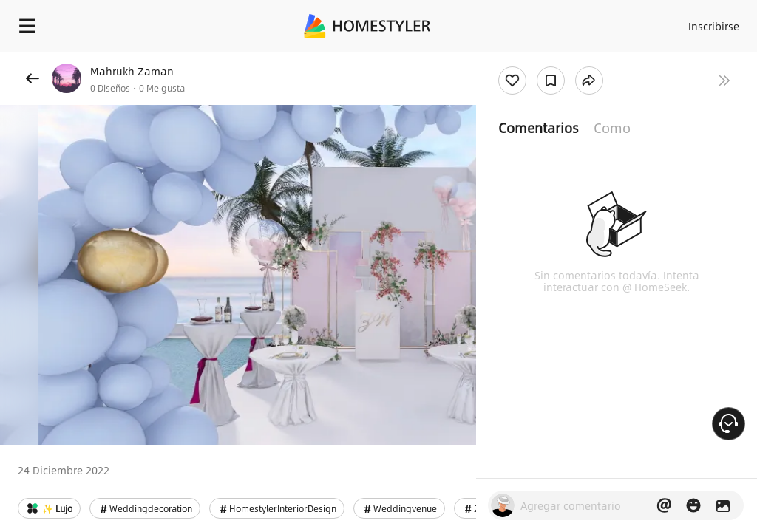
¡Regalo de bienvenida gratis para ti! (596, 62)
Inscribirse (712, 22)
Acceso (654, 22)
